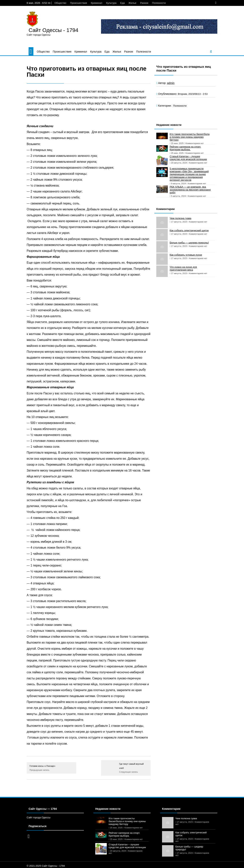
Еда (123, 3)
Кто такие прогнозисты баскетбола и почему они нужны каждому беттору (190, 137)
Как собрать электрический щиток (189, 230)
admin (171, 83)
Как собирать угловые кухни (186, 255)
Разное (144, 3)
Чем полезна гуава (180, 218)
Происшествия (79, 3)
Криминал (96, 3)
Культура (111, 3)
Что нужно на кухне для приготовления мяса (183, 268)
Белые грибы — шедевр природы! (189, 243)
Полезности (159, 3)
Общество (60, 3)
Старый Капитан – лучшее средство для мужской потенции (188, 158)
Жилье (132, 3)
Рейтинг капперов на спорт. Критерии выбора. (185, 148)
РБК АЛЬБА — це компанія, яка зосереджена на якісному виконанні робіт (190, 190)
